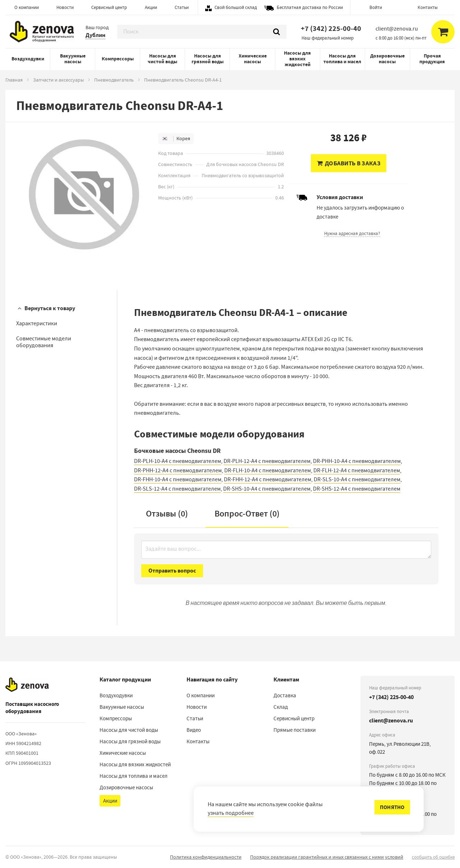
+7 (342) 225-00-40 (331, 29)
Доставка (285, 695)
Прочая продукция (432, 59)
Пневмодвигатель (114, 80)
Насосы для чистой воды (162, 59)
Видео (194, 730)
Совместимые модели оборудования (44, 342)
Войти (376, 7)
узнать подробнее (231, 813)
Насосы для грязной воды (208, 59)
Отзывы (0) (167, 514)
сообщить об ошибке (433, 857)
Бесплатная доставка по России (310, 7)
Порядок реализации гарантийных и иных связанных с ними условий (327, 857)
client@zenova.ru (391, 720)
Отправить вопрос (172, 571)
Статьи (182, 7)
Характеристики (37, 323)
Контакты (428, 7)
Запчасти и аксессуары (58, 80)
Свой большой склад (236, 7)
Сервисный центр (109, 7)
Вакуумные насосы (73, 59)
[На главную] (27, 685)
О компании (27, 7)
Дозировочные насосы (387, 59)
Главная (14, 80)
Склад (281, 707)
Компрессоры (118, 59)
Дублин (95, 35)
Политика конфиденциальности (206, 857)
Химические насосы (253, 59)
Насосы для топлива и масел (342, 59)
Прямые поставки (295, 730)
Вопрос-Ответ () (247, 514)
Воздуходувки (28, 59)
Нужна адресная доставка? (352, 233)
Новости (65, 7)
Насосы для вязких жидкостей (297, 59)
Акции (151, 7)
